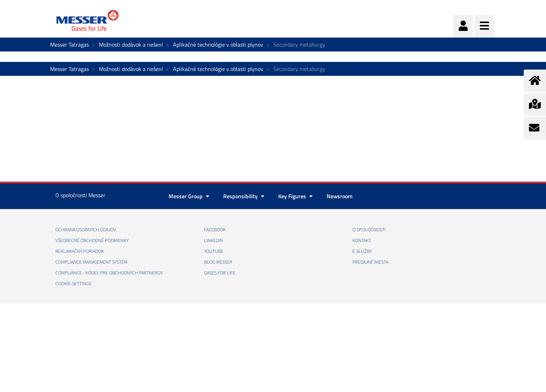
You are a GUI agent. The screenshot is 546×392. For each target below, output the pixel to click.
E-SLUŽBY (362, 251)
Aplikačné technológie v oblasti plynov (218, 45)
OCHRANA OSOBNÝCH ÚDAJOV (86, 230)
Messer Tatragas (69, 45)
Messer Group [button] (189, 196)
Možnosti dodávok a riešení (131, 45)
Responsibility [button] (244, 196)
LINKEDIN (213, 241)
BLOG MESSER (218, 262)
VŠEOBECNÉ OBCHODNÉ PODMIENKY (92, 241)
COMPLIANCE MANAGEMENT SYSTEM (91, 262)
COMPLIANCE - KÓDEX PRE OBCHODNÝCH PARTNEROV (109, 273)
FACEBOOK (215, 230)
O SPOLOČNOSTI (369, 230)
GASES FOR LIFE (220, 273)
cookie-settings (73, 284)
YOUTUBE (214, 251)
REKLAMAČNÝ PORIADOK (80, 251)
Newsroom (340, 196)
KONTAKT (362, 241)
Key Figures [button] (295, 196)
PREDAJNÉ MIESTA (370, 262)
